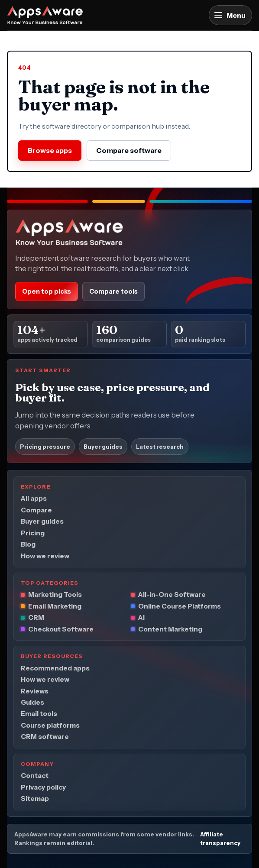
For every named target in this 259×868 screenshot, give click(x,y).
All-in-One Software (172, 594)
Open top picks (47, 291)
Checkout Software (61, 629)
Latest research (160, 446)
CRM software (45, 737)
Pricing (33, 533)
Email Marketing (55, 606)
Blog (28, 544)
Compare (36, 510)
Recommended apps (55, 668)
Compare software (129, 150)
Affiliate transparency (220, 838)
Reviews (35, 691)
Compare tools (113, 291)
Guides (32, 702)
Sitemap (35, 798)
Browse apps (50, 150)
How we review (45, 555)
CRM (36, 617)
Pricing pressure (45, 446)
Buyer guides (103, 446)
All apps (34, 498)
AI (141, 617)
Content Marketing (170, 629)
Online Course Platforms (180, 606)
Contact (35, 776)
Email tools (39, 714)
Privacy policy (43, 787)
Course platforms (50, 725)
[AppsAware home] (45, 15)
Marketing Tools (55, 594)
